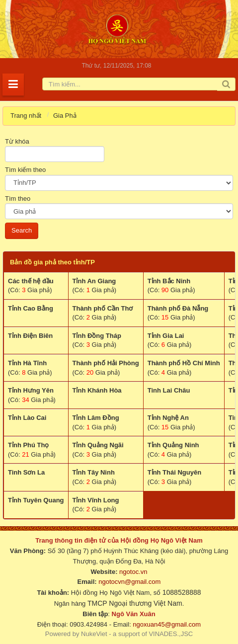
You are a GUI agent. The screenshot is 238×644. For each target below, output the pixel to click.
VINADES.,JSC (171, 634)
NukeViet (94, 634)
